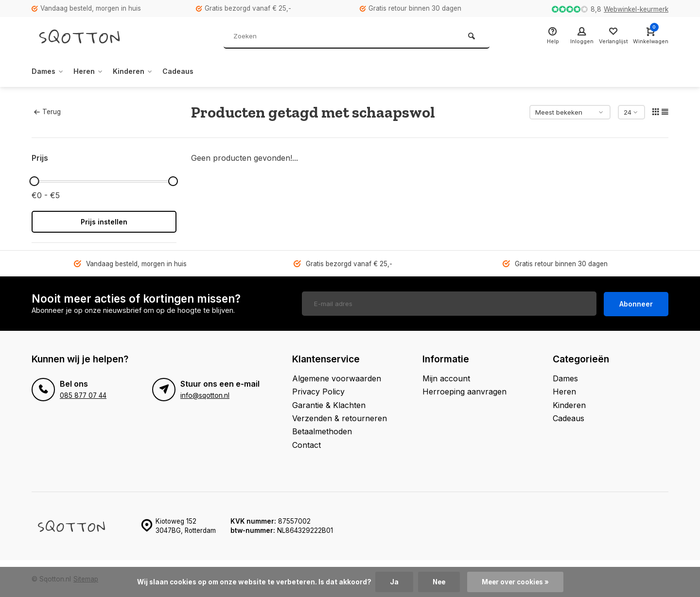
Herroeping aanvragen (464, 390)
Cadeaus (191, 71)
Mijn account (446, 377)
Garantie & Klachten (329, 404)
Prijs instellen (104, 222)
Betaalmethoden (322, 430)
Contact (306, 443)
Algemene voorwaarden (337, 377)
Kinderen (142, 71)
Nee (438, 582)
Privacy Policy (318, 390)
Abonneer (636, 303)
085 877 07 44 (83, 394)
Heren (94, 71)
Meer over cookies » (516, 582)
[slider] (34, 181)
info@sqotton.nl (205, 394)
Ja (392, 582)
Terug (47, 112)
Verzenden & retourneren (340, 417)
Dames (50, 71)
